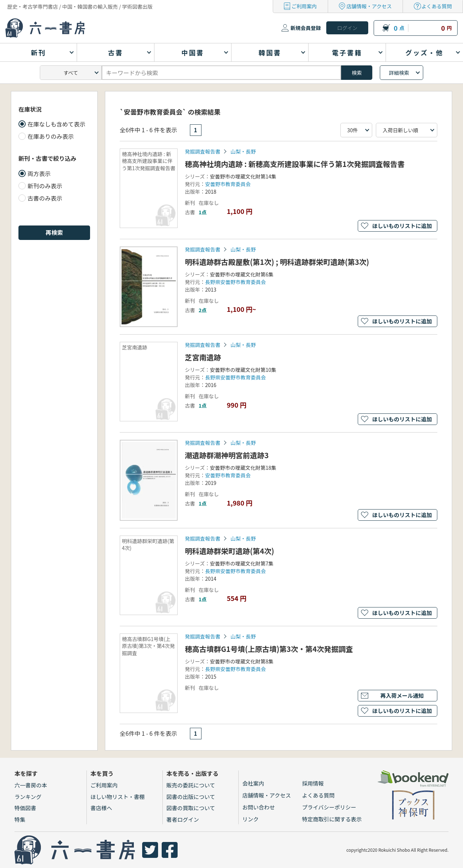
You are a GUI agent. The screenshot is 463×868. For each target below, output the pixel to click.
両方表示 (39, 173)
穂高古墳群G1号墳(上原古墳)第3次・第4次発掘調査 (269, 649)
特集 (20, 819)
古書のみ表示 (45, 198)
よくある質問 (437, 6)
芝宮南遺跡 (203, 357)
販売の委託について (191, 785)
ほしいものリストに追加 (402, 226)
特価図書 (25, 808)
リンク (250, 819)
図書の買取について (191, 808)
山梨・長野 (243, 151)
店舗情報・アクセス (369, 6)
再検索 (54, 232)
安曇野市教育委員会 (228, 184)
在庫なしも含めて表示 (56, 124)
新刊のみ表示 (45, 186)
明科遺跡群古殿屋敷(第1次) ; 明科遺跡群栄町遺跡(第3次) (277, 262)
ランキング (28, 797)
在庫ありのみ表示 (51, 136)
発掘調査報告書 (203, 151)
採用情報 (313, 783)
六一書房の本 (31, 785)
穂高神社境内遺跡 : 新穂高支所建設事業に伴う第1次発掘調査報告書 (295, 164)
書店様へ (101, 808)
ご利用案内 (304, 6)
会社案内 (253, 783)
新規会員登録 (306, 28)
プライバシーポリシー (329, 807)
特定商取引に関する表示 (332, 819)
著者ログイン (183, 819)
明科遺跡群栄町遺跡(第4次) (230, 551)
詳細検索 (399, 73)
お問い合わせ (259, 807)
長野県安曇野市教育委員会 (235, 282)
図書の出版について (191, 797)
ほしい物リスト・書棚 (118, 797)
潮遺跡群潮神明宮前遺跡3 (227, 455)
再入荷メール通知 (402, 695)
